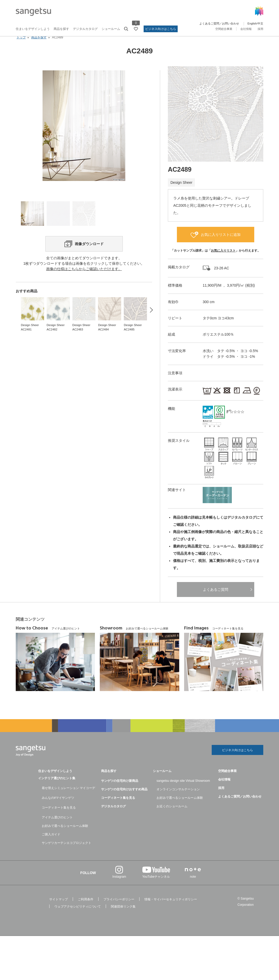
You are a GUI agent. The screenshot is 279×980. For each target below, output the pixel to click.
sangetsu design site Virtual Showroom (183, 789)
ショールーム (111, 29)
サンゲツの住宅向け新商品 (120, 789)
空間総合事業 (224, 29)
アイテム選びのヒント (57, 825)
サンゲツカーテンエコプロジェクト (67, 851)
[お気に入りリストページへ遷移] (136, 29)
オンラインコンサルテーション (178, 797)
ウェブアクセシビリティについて (78, 915)
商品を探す (61, 29)
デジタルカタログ (85, 29)
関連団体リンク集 (123, 915)
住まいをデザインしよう (33, 29)
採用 (260, 29)
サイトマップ (59, 907)
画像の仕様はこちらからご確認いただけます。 (84, 294)
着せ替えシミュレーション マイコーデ (68, 796)
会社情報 (246, 29)
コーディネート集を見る (59, 816)
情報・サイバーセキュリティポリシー (171, 907)
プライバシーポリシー (119, 907)
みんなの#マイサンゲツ (58, 806)
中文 (260, 23)
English (252, 23)
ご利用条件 (86, 907)
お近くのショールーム (172, 814)
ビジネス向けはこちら (161, 29)
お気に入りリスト (223, 258)
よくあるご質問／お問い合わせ (219, 23)
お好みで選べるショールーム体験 (65, 834)
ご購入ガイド (51, 842)
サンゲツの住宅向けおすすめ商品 (124, 797)
